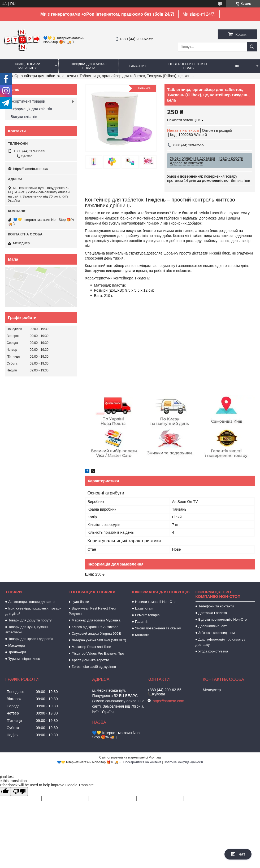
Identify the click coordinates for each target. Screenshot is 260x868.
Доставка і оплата (213, 613)
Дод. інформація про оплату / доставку (220, 642)
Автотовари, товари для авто (31, 602)
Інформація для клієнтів (31, 109)
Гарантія (138, 66)
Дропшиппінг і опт (213, 626)
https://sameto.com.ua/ (31, 169)
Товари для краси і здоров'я (30, 639)
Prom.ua (155, 757)
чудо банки (80, 602)
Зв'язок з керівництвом (217, 633)
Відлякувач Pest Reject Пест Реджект (93, 611)
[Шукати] (252, 47)
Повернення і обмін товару (188, 66)
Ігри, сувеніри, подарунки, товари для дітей (33, 611)
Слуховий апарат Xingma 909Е (96, 634)
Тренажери (17, 652)
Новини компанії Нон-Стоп (156, 602)
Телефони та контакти (216, 606)
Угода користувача (213, 651)
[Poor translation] (19, 792)
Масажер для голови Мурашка (96, 620)
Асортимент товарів (28, 101)
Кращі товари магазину (28, 66)
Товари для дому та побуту (30, 620)
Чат (238, 854)
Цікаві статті (145, 608)
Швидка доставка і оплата (89, 66)
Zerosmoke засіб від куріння (94, 667)
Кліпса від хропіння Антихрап (95, 627)
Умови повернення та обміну (158, 628)
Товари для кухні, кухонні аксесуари (27, 630)
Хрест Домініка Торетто (90, 660)
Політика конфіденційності (183, 762)
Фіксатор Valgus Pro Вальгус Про (98, 653)
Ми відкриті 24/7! (199, 14)
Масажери (16, 645)
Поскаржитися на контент (142, 762)
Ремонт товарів (147, 615)
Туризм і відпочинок (24, 659)
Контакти (142, 635)
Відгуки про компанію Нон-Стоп (224, 619)
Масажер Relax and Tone (91, 647)
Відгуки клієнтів (24, 117)
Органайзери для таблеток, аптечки (45, 76)
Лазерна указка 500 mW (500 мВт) (99, 640)
